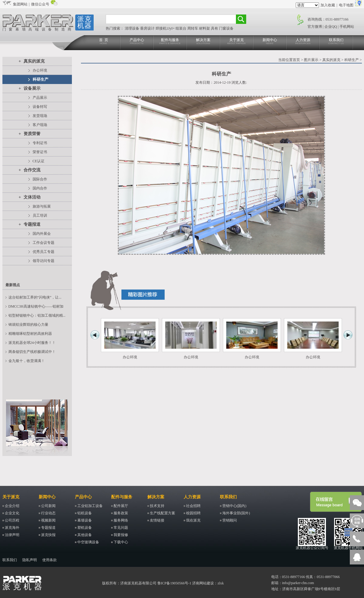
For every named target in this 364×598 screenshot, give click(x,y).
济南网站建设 (203, 583)
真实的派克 (34, 61)
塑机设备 (85, 528)
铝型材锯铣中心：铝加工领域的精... (37, 315)
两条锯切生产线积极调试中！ (32, 352)
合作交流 (32, 170)
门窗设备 (226, 28)
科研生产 (40, 79)
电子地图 (346, 5)
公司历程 (12, 520)
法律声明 (12, 535)
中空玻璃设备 (88, 542)
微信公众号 (40, 4)
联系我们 (336, 42)
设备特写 (40, 107)
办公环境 (40, 70)
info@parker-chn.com (298, 583)
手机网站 (347, 27)
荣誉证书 (40, 152)
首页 (296, 60)
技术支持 (157, 506)
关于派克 (237, 42)
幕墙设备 (85, 520)
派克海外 (12, 528)
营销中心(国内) (234, 506)
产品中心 (137, 42)
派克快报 (48, 535)
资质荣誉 (32, 134)
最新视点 (13, 285)
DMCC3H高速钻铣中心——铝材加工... (36, 308)
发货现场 (40, 116)
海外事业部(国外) (236, 513)
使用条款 (50, 560)
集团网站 (20, 4)
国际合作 (40, 179)
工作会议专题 (43, 243)
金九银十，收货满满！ (27, 361)
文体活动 (32, 197)
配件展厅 (121, 506)
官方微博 (315, 27)
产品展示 (40, 98)
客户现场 (40, 125)
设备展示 (32, 88)
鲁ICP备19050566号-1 (174, 583)
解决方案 (203, 42)
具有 (215, 28)
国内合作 (40, 188)
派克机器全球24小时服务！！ (32, 343)
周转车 (193, 28)
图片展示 (311, 60)
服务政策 (121, 513)
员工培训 (40, 215)
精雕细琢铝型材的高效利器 (30, 334)
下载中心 (121, 542)
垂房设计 (148, 28)
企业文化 (12, 513)
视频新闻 (48, 520)
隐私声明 (30, 560)
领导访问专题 (43, 261)
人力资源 (303, 42)
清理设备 (132, 28)
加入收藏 (328, 5)
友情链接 (157, 520)
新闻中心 (270, 42)
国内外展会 (42, 234)
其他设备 (85, 535)
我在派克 (193, 520)
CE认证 (39, 161)
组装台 (181, 28)
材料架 (205, 28)
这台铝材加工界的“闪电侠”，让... (35, 297)
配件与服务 (170, 42)
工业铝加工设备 (90, 506)
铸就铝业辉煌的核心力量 (28, 325)
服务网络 (121, 520)
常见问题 (121, 528)
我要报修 (121, 535)
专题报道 (32, 224)
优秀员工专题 (43, 252)
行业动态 (48, 513)
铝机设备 (85, 513)
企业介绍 (12, 506)
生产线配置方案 (163, 513)
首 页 (104, 42)
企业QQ (331, 27)
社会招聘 (193, 506)
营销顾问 (230, 520)
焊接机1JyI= (166, 28)
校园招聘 (193, 513)
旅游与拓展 (42, 206)
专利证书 (40, 143)
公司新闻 (48, 506)
